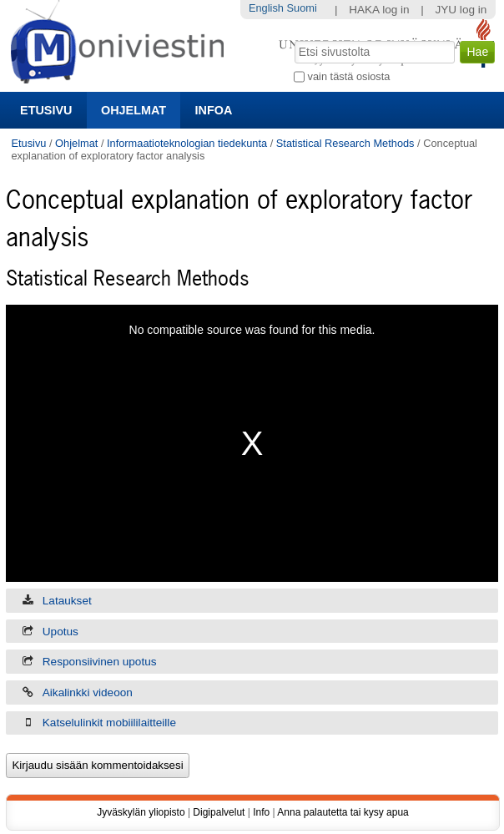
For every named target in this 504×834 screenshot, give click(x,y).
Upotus (60, 632)
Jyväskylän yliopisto (141, 812)
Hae (293, 39)
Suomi (301, 8)
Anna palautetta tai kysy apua (343, 812)
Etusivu (46, 110)
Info (261, 812)
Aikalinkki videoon (88, 692)
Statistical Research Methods (345, 143)
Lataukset (67, 601)
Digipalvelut (219, 812)
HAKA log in (379, 10)
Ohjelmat (134, 110)
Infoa (214, 110)
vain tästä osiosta (349, 76)
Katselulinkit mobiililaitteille (109, 723)
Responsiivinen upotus (100, 662)
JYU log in (461, 10)
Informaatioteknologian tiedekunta (187, 143)
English (266, 8)
